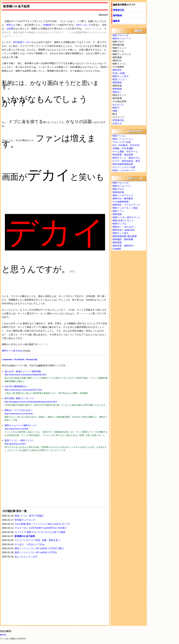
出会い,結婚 (119, 73)
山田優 (10, 29)
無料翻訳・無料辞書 (123, 239)
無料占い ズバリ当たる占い (19, 410)
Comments (7, 359)
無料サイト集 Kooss (12, 351)
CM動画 (47, 25)
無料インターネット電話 (125, 208)
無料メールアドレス (123, 195)
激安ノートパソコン (123, 139)
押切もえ (11, 25)
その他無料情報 (121, 202)
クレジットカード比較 (124, 167)
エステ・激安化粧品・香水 (126, 161)
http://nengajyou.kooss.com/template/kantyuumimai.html (31, 402)
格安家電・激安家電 (123, 155)
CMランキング (83, 25)
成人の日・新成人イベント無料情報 (23, 371)
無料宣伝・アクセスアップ (126, 205)
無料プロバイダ (121, 35)
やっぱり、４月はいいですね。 (31, 544)
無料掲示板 (118, 192)
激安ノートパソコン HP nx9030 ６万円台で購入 (39, 548)
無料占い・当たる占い (124, 227)
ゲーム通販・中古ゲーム (125, 152)
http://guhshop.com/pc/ (15, 444)
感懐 (115, 111)
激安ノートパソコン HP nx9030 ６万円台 (36, 552)
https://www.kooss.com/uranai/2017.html (23, 390)
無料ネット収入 (121, 76)
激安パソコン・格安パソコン (19, 440)
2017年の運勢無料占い (16, 386)
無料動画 (117, 15)
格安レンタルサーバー (124, 170)
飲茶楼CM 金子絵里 (25, 536)
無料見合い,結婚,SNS (124, 230)
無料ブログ (118, 189)
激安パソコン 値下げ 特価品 (29, 516)
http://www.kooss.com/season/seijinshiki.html (25, 375)
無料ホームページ (122, 39)
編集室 (116, 21)
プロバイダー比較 (122, 142)
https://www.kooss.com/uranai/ (19, 414)
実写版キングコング (25, 520)
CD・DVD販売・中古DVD (126, 145)
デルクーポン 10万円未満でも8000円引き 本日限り (41, 528)
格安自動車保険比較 (123, 164)
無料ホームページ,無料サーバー (21, 425)
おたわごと (118, 105)
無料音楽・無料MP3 (123, 246)
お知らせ (117, 123)
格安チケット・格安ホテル (126, 158)
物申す (116, 108)
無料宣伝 (117, 70)
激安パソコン (120, 136)
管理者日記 (119, 10)
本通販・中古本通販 (123, 148)
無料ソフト (118, 211)
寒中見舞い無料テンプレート (19, 398)
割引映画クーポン (22, 42)
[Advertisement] (28, 482)
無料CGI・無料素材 (123, 199)
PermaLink (32, 359)
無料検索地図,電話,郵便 (125, 236)
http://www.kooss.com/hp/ (16, 429)
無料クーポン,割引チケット (127, 217)
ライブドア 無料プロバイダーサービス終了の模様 (40, 532)
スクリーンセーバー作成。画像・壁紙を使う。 (39, 540)
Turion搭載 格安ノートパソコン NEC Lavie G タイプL (42, 524)
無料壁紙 (117, 83)
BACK (3, 635)
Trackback (19, 359)
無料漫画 (117, 214)
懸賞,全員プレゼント (123, 221)
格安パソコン (120, 79)
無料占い (117, 92)
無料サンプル (120, 224)
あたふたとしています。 (27, 557)
